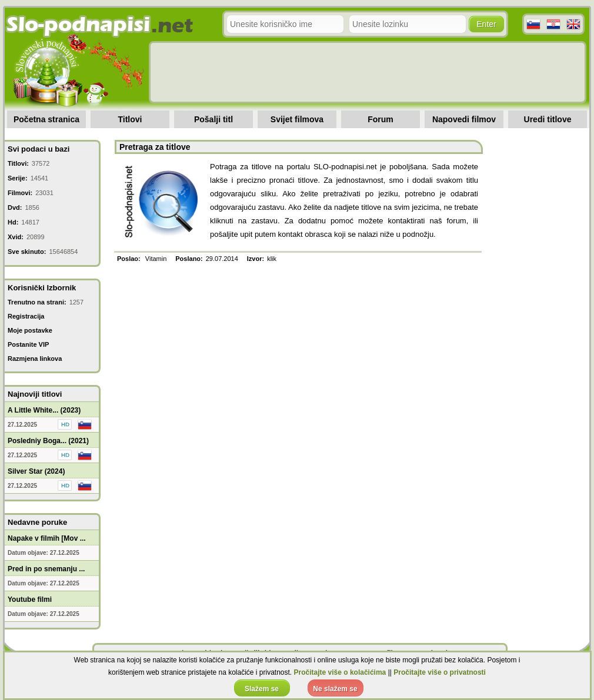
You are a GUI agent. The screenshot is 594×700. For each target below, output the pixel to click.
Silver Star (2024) (36, 471)
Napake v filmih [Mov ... (47, 538)
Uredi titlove (548, 119)
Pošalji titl (213, 119)
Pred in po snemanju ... (46, 569)
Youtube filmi (30, 599)
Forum (381, 119)
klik (272, 259)
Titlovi (130, 119)
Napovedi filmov (464, 119)
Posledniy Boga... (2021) (48, 441)
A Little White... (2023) (44, 410)
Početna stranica (46, 119)
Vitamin (156, 259)
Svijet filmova (297, 119)
